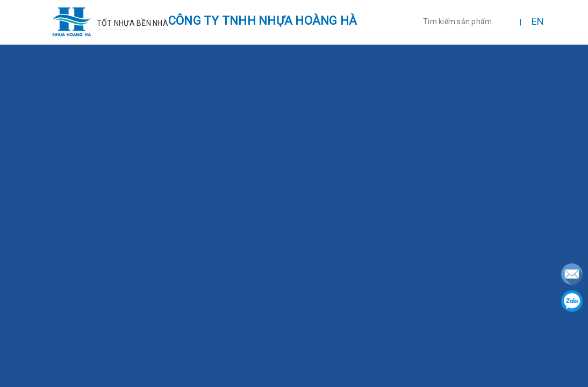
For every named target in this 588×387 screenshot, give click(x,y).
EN (538, 21)
